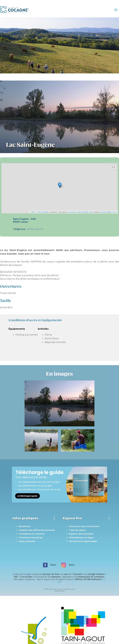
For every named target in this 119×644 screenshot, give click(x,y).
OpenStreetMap (43, 212)
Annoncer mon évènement (84, 526)
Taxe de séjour (77, 530)
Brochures (25, 526)
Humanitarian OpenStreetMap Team (80, 212)
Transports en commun (32, 534)
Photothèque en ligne (81, 537)
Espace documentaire (81, 534)
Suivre (53, 565)
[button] (114, 167)
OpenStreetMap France (109, 212)
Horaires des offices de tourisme (37, 530)
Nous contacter (27, 541)
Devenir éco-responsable (83, 541)
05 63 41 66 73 (35, 229)
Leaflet (32, 212)
